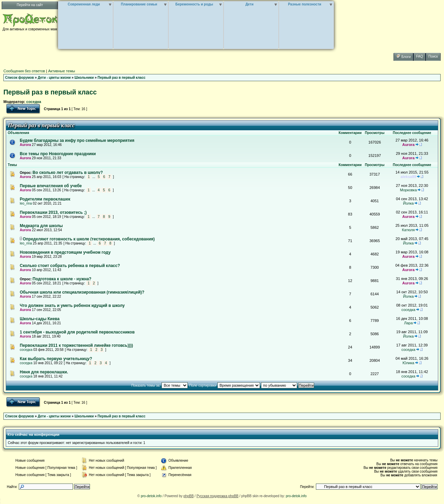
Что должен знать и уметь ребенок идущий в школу (72, 306)
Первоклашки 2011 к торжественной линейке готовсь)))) (76, 345)
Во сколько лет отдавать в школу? (68, 173)
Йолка (408, 203)
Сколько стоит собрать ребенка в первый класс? (70, 266)
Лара (409, 323)
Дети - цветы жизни (54, 78)
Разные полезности (304, 4)
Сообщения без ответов (24, 71)
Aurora (25, 145)
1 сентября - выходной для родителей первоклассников (77, 332)
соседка (34, 102)
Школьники (84, 78)
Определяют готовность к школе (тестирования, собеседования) (89, 239)
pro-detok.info (151, 496)
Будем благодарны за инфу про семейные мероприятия (77, 140)
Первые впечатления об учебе (51, 186)
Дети (249, 4)
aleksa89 (409, 177)
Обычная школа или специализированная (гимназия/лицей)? (82, 292)
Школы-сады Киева (40, 319)
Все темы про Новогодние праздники (58, 154)
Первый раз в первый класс (121, 78)
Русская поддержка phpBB (218, 496)
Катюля (409, 230)
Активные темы (62, 71)
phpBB (188, 496)
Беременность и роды (194, 4)
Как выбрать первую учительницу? (56, 359)
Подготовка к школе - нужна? (62, 279)
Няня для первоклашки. (44, 372)
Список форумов (20, 78)
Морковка (409, 190)
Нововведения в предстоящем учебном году (65, 252)
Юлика (408, 363)
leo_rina (26, 203)
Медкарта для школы (41, 226)
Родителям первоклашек (45, 199)
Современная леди (84, 4)
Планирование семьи (139, 4)
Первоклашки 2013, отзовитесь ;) (53, 212)
